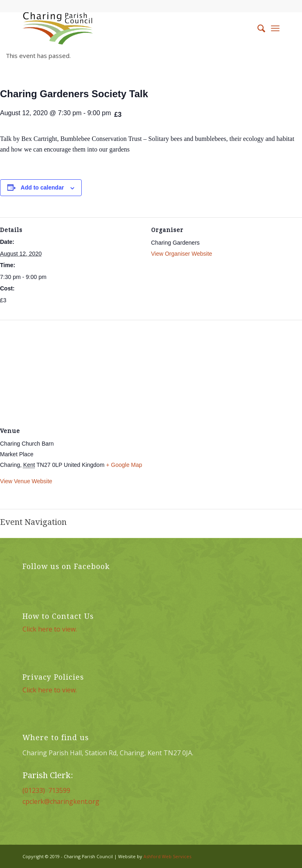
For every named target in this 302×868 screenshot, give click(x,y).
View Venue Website (26, 481)
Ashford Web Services (167, 856)
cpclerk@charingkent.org (61, 801)
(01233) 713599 (46, 790)
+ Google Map (124, 465)
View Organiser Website (182, 254)
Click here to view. (50, 629)
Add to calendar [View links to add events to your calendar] (43, 187)
